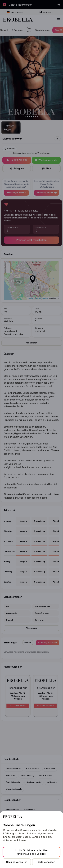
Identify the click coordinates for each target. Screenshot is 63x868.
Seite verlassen (46, 862)
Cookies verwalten (17, 862)
